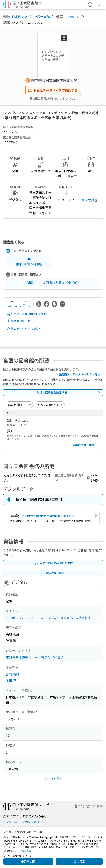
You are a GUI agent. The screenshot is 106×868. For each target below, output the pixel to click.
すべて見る (89, 200)
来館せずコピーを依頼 (29, 262)
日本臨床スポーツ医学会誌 (31, 17)
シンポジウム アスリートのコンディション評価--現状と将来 (48, 618)
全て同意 (79, 861)
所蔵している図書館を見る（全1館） (53, 283)
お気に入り (12, 304)
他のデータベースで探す (24, 329)
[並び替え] (20, 405)
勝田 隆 (11, 680)
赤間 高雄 (12, 674)
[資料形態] (50, 405)
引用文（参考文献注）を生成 (27, 314)
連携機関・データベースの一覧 (80, 374)
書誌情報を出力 (18, 321)
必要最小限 (28, 861)
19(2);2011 (72, 17)
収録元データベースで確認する (53, 90)
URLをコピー (25, 304)
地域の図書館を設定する (69, 393)
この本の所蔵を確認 (84, 445)
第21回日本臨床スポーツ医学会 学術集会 (35, 657)
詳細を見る (25, 851)
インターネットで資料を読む (21, 822)
